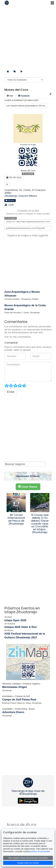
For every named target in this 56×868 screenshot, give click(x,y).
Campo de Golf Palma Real (19, 700)
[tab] (10, 96)
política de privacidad (40, 851)
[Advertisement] (28, 36)
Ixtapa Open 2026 (15, 620)
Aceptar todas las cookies (28, 863)
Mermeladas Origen (15, 687)
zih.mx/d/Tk (28, 174)
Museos (10, 201)
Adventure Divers (13, 712)
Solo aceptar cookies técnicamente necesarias (28, 858)
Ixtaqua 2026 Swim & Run (21, 627)
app (34, 145)
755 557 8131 (14, 177)
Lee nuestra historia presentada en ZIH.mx (26, 106)
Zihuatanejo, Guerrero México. (21, 196)
